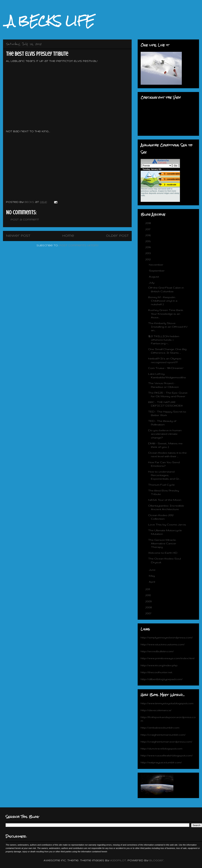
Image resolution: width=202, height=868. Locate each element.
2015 (148, 241)
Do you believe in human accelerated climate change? (165, 434)
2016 (148, 235)
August (154, 277)
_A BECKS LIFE (49, 21)
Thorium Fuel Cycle (161, 485)
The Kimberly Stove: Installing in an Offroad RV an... (168, 327)
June (153, 570)
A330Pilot (118, 861)
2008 (149, 607)
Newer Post (18, 236)
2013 (148, 253)
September (157, 271)
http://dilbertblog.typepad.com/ (162, 679)
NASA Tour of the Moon (165, 500)
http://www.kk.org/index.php (159, 665)
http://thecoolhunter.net (156, 672)
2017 (148, 229)
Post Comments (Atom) (79, 246)
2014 (148, 247)
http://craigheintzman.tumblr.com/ (163, 735)
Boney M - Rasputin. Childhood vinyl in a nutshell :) (163, 301)
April (152, 582)
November (156, 265)
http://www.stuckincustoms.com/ (163, 644)
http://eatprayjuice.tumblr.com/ (161, 762)
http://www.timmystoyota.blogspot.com (167, 703)
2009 (149, 601)
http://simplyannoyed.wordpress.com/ (167, 637)
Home (68, 236)
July (152, 283)
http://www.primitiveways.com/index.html (167, 658)
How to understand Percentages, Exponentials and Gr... (164, 475)
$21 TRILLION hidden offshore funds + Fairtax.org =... (164, 340)
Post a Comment (25, 220)
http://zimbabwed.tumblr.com (160, 728)
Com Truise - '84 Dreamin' (166, 368)
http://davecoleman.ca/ (156, 710)
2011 (148, 589)
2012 (148, 259)
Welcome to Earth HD (163, 553)
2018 (149, 223)
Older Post (117, 236)
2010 (149, 595)
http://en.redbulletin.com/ (157, 651)
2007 (149, 613)
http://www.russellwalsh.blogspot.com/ (167, 755)
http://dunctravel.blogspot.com (162, 749)
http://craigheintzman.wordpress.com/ (166, 742)
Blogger (156, 861)
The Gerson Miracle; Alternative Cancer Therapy (162, 543)
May (152, 576)
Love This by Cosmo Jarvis (167, 525)
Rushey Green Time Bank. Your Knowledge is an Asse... (166, 314)
